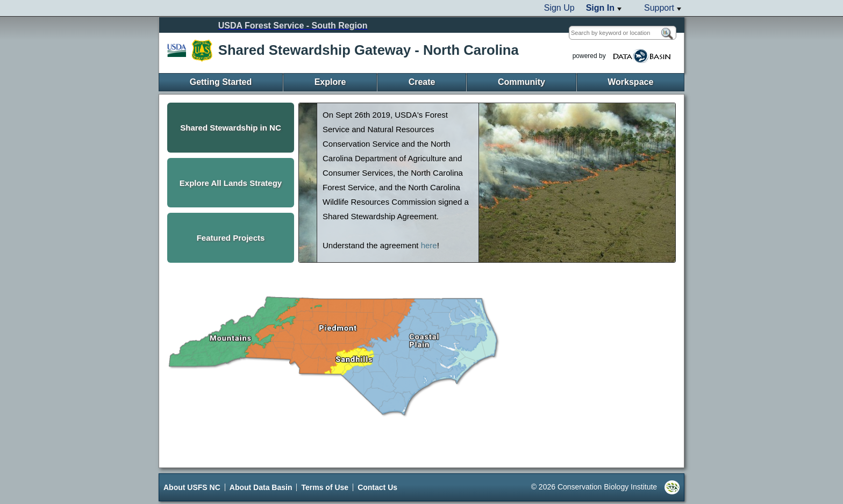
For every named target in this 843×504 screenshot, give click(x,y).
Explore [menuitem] (330, 82)
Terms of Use (325, 487)
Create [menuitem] (422, 82)
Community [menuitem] (521, 82)
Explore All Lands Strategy (231, 183)
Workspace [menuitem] (630, 82)
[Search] (667, 34)
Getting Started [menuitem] (221, 82)
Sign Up (559, 8)
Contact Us (377, 487)
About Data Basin (261, 487)
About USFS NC (192, 487)
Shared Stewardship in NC (231, 128)
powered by (623, 56)
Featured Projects (231, 238)
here (429, 245)
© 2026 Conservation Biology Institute (605, 487)
